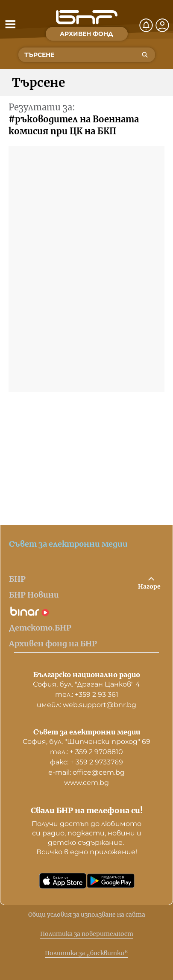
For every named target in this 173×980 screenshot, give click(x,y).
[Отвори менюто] (10, 24)
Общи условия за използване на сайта (87, 915)
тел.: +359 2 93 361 (87, 694)
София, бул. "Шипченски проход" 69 (86, 742)
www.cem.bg (86, 783)
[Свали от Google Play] (111, 881)
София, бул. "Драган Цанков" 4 (86, 684)
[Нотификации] (146, 25)
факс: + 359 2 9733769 (86, 762)
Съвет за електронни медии (68, 544)
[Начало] (87, 17)
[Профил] (162, 25)
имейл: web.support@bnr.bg (86, 705)
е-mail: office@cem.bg (86, 772)
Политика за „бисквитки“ (86, 953)
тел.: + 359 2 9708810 (86, 752)
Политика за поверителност (87, 934)
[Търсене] (145, 55)
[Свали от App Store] (63, 881)
